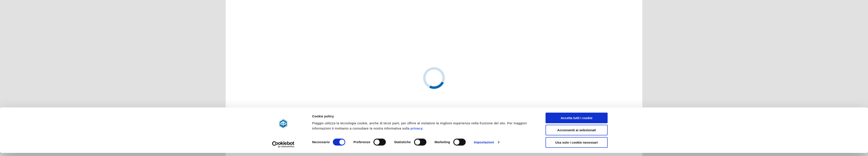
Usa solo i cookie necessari (577, 99)
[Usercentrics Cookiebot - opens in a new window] (283, 101)
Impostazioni (484, 99)
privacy (417, 85)
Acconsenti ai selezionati (577, 86)
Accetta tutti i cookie (577, 74)
